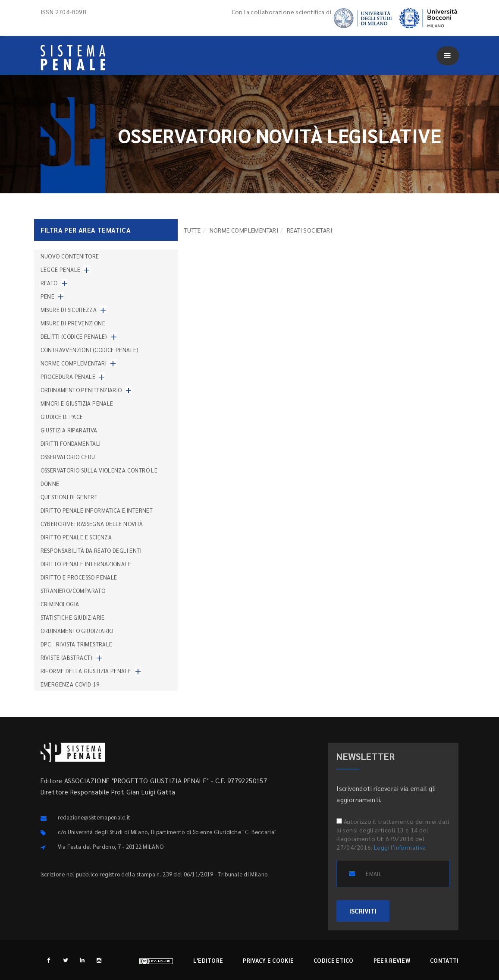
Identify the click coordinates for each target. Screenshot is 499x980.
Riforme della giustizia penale (86, 671)
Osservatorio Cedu (68, 457)
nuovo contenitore (70, 256)
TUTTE (193, 230)
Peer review (392, 960)
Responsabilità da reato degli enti (91, 550)
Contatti (444, 960)
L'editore (208, 960)
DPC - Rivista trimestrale (77, 644)
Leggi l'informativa (400, 847)
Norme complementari (244, 230)
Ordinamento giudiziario (77, 631)
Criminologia (60, 604)
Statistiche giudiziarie (73, 617)
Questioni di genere (69, 497)
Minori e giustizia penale (77, 403)
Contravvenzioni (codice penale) (90, 350)
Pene (48, 296)
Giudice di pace (62, 417)
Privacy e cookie (268, 960)
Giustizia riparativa (69, 430)
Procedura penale (68, 377)
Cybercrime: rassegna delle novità (92, 524)
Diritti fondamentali (71, 443)
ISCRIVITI (363, 911)
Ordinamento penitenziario (81, 390)
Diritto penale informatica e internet (97, 510)
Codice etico (334, 960)
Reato (49, 283)
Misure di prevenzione (73, 323)
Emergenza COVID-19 (70, 684)
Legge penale (61, 269)
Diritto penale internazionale (86, 564)
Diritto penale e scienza (76, 537)
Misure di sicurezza (69, 310)
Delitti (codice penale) (74, 336)
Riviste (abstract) (67, 657)
